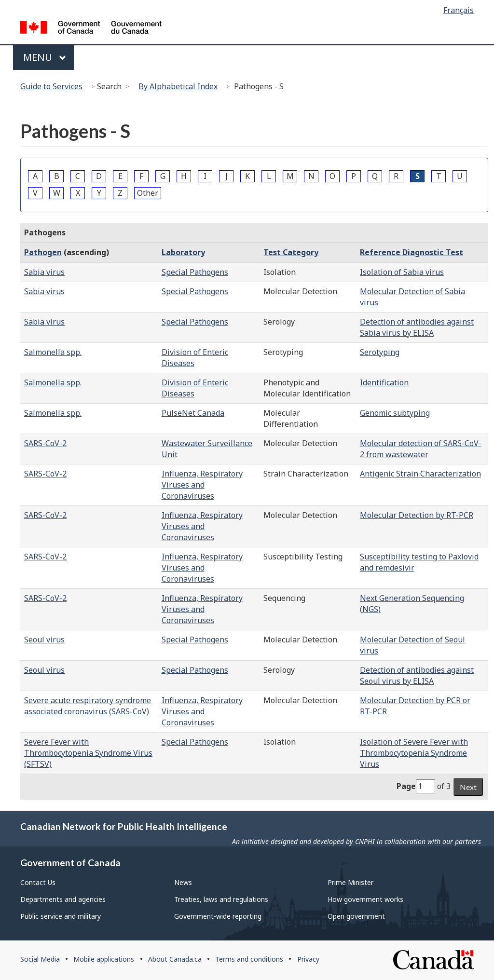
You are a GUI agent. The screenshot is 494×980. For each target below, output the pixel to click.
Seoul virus (44, 640)
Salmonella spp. (53, 352)
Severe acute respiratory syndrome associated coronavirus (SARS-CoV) (88, 706)
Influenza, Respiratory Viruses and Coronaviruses (202, 485)
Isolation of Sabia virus (402, 272)
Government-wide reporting (218, 916)
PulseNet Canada (193, 413)
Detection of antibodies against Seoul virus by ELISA (417, 675)
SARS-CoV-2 (45, 443)
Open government (356, 916)
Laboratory (183, 252)
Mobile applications (104, 959)
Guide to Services (51, 86)
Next (468, 787)
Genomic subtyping (395, 413)
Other (148, 193)
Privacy (308, 959)
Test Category (291, 252)
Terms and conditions (249, 959)
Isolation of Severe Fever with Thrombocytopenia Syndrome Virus (414, 753)
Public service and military (61, 916)
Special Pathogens (195, 272)
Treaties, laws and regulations (221, 899)
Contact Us (38, 882)
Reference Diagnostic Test (412, 252)
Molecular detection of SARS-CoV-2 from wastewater (421, 449)
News (183, 882)
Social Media (40, 959)
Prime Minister (350, 882)
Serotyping (380, 352)
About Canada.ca (175, 959)
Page (406, 786)
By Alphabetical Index (178, 86)
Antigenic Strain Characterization (420, 474)
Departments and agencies (63, 899)
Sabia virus (44, 272)
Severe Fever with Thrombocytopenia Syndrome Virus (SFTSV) (88, 753)
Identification (384, 382)
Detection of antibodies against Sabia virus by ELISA (417, 327)
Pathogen (43, 252)
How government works (365, 899)
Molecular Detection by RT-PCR (417, 515)
